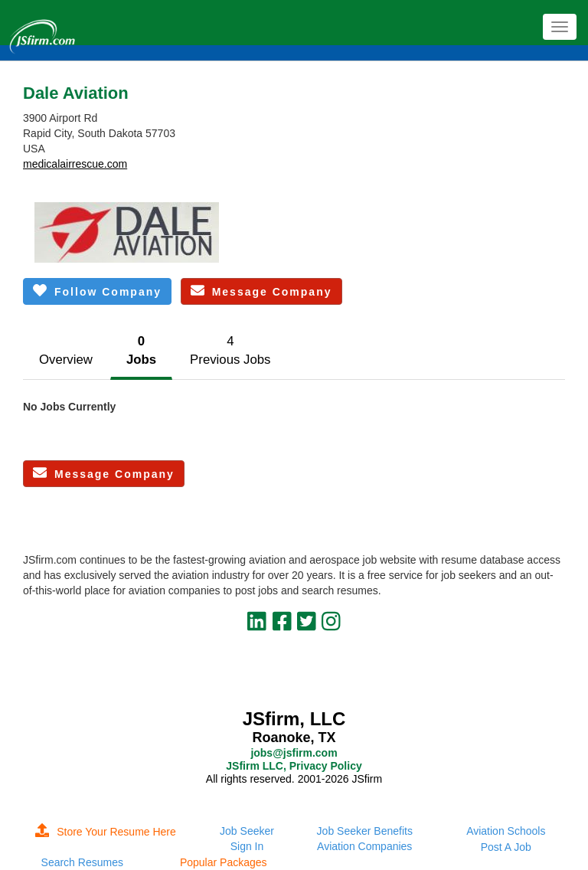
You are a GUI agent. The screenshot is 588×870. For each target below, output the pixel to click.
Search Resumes (82, 862)
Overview (66, 360)
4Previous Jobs (230, 350)
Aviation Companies (364, 846)
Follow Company (97, 291)
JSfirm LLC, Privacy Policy (294, 766)
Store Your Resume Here (106, 832)
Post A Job (506, 847)
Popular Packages (224, 862)
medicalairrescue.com (75, 164)
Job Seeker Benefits (365, 831)
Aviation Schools (506, 831)
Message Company (261, 291)
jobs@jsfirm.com (294, 753)
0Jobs (141, 350)
